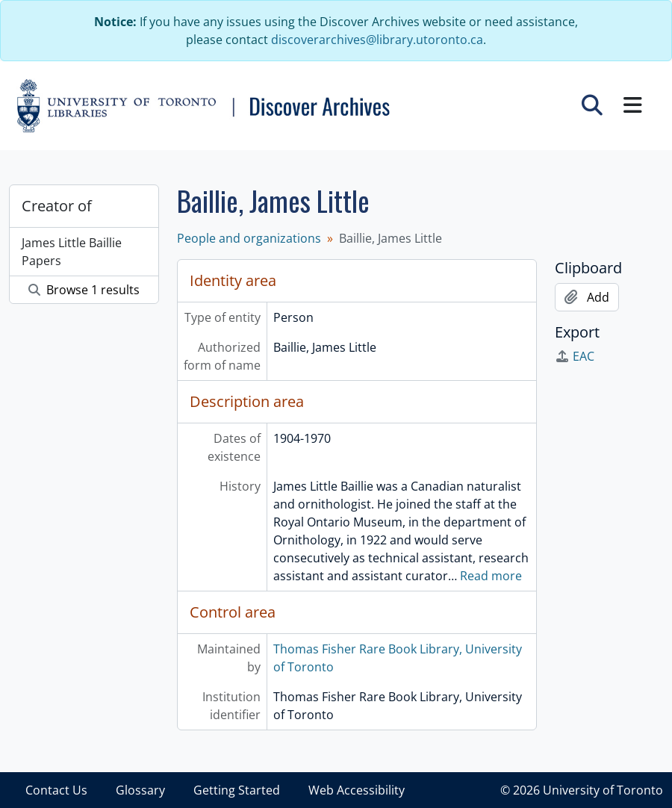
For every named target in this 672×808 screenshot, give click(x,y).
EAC (575, 356)
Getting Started (237, 790)
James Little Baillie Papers (72, 252)
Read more (491, 576)
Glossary (140, 790)
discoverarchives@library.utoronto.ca (377, 40)
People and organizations (249, 238)
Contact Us (56, 790)
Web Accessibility (357, 790)
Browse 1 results (84, 290)
